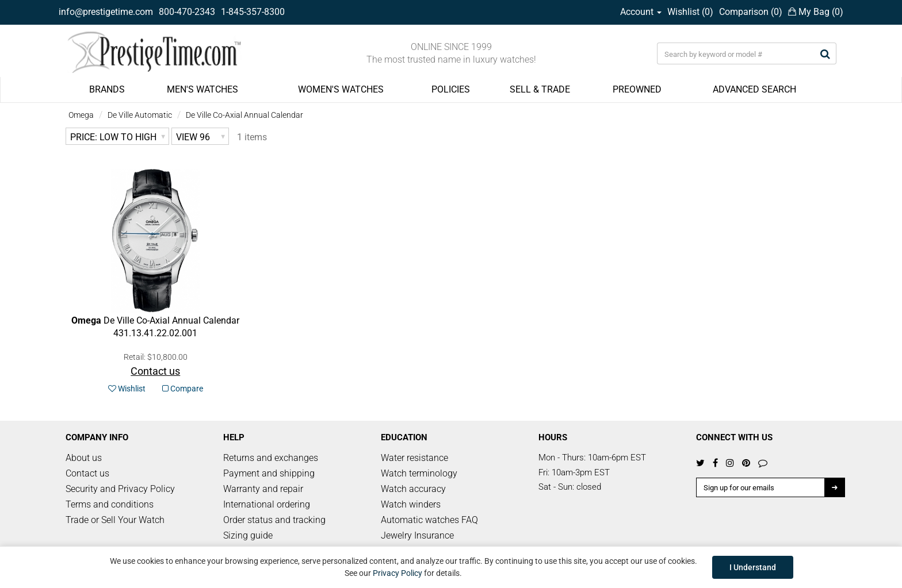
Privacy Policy (398, 573)
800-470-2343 (187, 12)
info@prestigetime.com (106, 12)
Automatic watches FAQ (429, 520)
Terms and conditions (110, 504)
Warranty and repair (263, 489)
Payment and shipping (269, 473)
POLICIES (451, 89)
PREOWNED (637, 89)
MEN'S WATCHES (202, 89)
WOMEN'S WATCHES (341, 89)
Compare (183, 389)
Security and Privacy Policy (120, 489)
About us (84, 458)
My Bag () (816, 12)
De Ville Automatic (140, 115)
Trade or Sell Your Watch (115, 520)
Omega (81, 115)
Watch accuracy (413, 489)
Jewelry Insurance (417, 535)
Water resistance (414, 458)
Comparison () (751, 12)
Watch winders (411, 504)
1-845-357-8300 (253, 12)
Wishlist (127, 389)
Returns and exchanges (271, 458)
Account (641, 12)
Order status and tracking (274, 520)
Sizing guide (248, 535)
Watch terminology (419, 473)
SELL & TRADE (540, 89)
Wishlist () (690, 12)
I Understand (753, 567)
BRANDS (107, 89)
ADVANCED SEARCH (754, 89)
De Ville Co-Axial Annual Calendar (244, 115)
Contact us (87, 473)
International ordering (267, 504)
